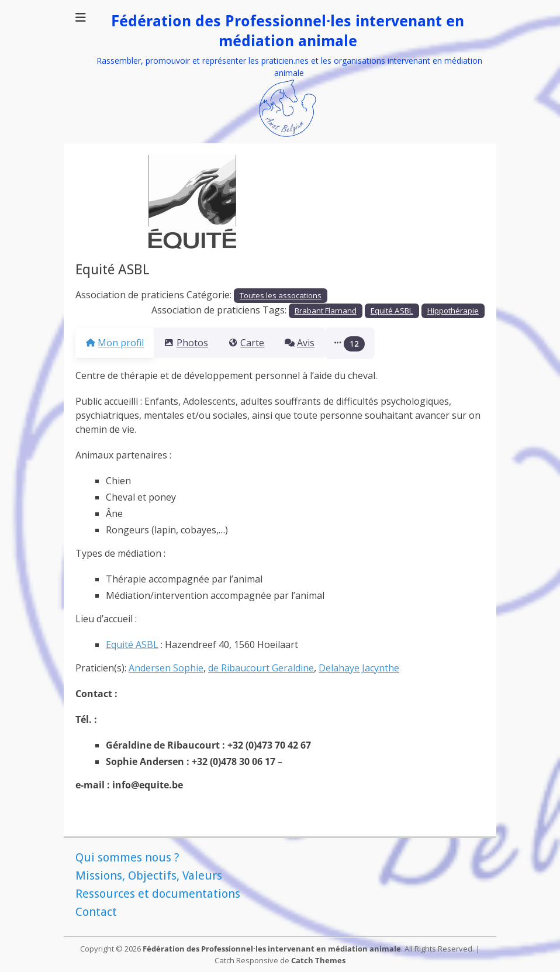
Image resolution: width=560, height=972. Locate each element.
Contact (96, 912)
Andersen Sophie (166, 668)
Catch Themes (318, 960)
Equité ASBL (392, 311)
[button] (378, 343)
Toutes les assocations (281, 295)
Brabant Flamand (326, 311)
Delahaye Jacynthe (359, 668)
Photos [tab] (193, 343)
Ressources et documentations (158, 894)
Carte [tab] (260, 343)
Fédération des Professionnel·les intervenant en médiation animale (272, 949)
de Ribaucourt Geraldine (261, 668)
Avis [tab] (320, 343)
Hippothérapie (453, 311)
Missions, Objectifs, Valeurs (149, 876)
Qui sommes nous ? (127, 857)
